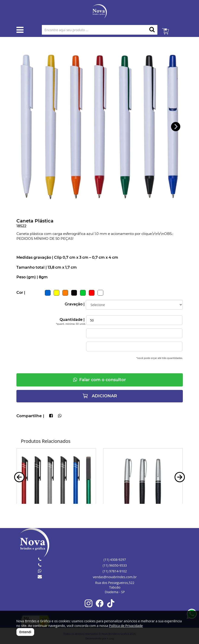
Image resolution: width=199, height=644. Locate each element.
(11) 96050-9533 (115, 565)
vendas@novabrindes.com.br (115, 577)
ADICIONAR (100, 396)
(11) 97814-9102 (115, 571)
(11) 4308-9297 (115, 560)
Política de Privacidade (126, 626)
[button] (176, 127)
